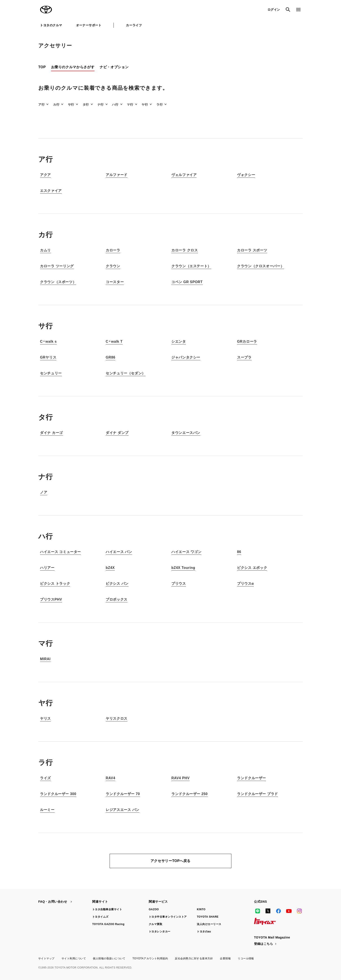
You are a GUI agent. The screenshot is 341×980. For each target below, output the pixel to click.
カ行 (56, 105)
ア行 (41, 105)
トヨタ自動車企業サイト (107, 909)
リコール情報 (246, 958)
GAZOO (154, 909)
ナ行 (101, 105)
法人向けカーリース (209, 924)
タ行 (86, 105)
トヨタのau (204, 932)
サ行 (71, 105)
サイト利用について (74, 958)
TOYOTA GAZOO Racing (108, 924)
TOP (42, 67)
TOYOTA (46, 10)
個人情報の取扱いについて (109, 958)
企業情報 (225, 958)
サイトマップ (46, 958)
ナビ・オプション (114, 67)
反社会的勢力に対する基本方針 (194, 958)
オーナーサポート (89, 25)
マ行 (130, 105)
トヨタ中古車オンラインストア (168, 917)
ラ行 (160, 105)
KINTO (201, 909)
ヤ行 (145, 105)
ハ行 (115, 105)
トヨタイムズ (100, 917)
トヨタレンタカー (160, 932)
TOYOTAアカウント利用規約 (150, 958)
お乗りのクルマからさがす (73, 67)
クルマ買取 (155, 924)
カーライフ (134, 25)
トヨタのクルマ (51, 25)
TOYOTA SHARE (208, 917)
